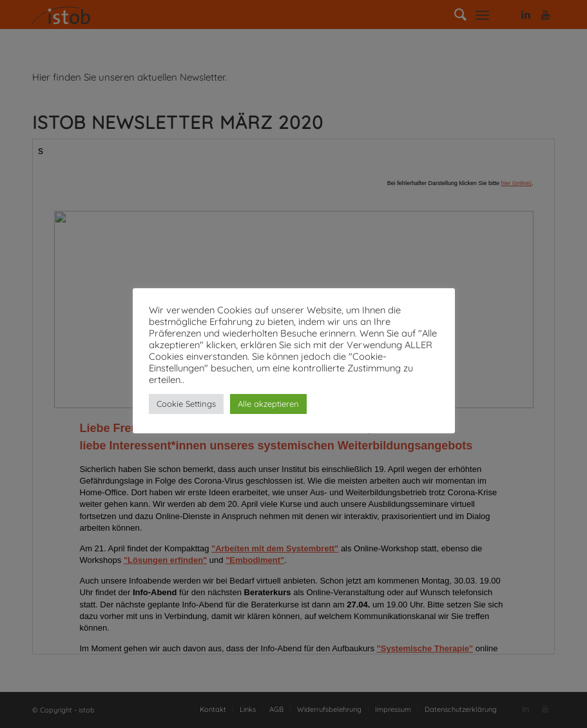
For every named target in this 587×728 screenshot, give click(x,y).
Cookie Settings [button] (186, 404)
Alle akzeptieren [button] (268, 404)
